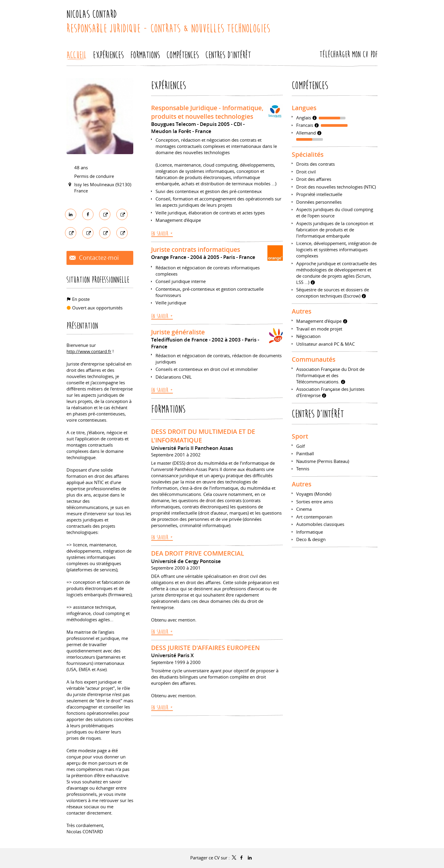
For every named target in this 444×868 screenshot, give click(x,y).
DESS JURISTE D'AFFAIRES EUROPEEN (205, 648)
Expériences (168, 86)
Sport (300, 436)
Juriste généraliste (178, 332)
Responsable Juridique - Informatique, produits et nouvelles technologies (207, 112)
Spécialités (308, 154)
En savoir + (162, 234)
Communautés (314, 359)
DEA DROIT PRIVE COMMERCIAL (198, 553)
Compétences (310, 86)
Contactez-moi (98, 258)
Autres (302, 311)
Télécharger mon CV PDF (349, 54)
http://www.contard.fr (89, 351)
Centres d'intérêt (318, 414)
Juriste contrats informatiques (196, 249)
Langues (304, 108)
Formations (168, 409)
